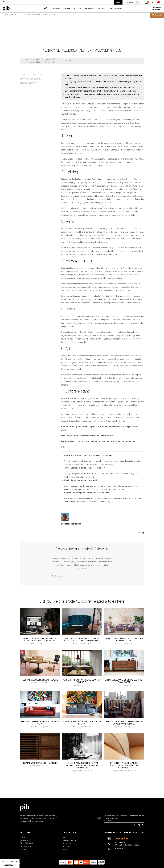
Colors (102, 8)
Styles (78, 8)
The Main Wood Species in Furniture (40, 763)
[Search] (4, 2)
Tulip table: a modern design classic (40, 680)
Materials (89, 8)
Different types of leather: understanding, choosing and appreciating (124, 766)
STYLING (133, 2)
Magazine (15, 15)
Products (56, 8)
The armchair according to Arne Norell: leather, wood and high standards (82, 766)
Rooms (67, 8)
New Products (116, 8)
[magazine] (45, 8)
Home (6, 15)
